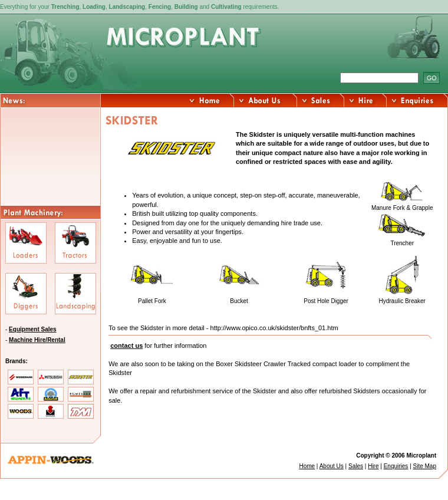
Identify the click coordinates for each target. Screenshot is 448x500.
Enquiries (396, 466)
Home (307, 466)
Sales (356, 466)
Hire (373, 466)
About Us (332, 466)
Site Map (425, 466)
